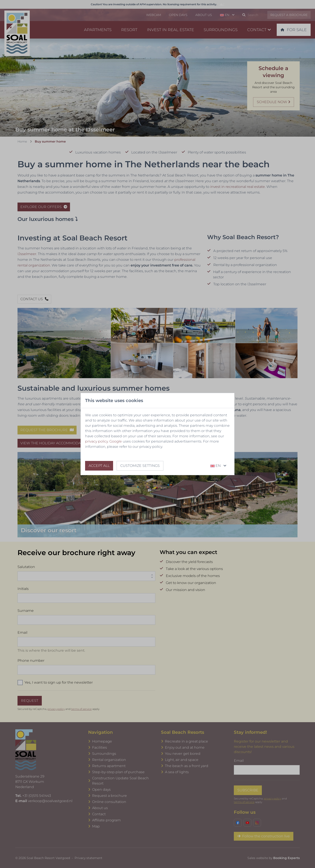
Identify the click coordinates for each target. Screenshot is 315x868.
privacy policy (96, 441)
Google (116, 441)
